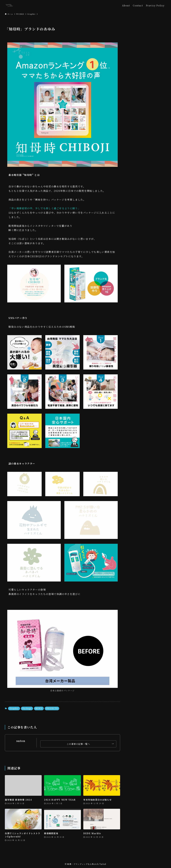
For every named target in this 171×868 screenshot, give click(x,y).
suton (21, 741)
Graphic (14, 708)
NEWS (39, 708)
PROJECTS (52, 708)
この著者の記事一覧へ (78, 744)
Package (27, 708)
